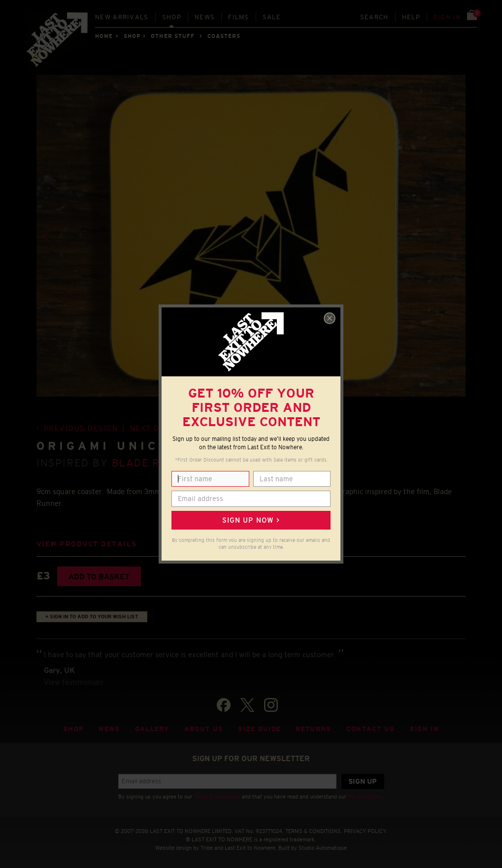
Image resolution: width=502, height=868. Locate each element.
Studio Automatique (323, 848)
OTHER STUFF (173, 36)
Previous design (81, 428)
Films (239, 17)
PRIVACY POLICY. (366, 831)
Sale (272, 17)
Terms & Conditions (217, 797)
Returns (313, 729)
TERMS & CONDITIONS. (314, 831)
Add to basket (99, 577)
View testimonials (74, 682)
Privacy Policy (365, 797)
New (122, 17)
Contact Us (371, 729)
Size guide (259, 729)
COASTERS (224, 36)
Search (374, 17)
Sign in (447, 17)
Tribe (207, 848)
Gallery (152, 729)
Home (104, 36)
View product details (87, 544)
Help (411, 17)
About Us (204, 729)
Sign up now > (251, 520)
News (205, 17)
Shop (172, 17)
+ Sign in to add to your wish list (92, 617)
